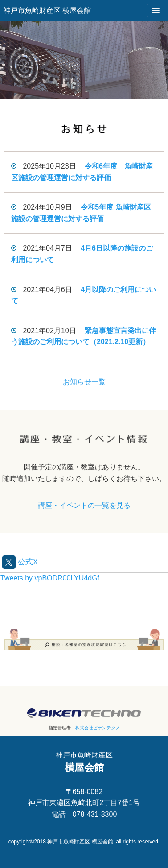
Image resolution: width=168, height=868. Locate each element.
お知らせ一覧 (84, 382)
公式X (20, 562)
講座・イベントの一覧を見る (84, 505)
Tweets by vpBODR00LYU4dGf (50, 578)
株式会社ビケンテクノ (98, 728)
